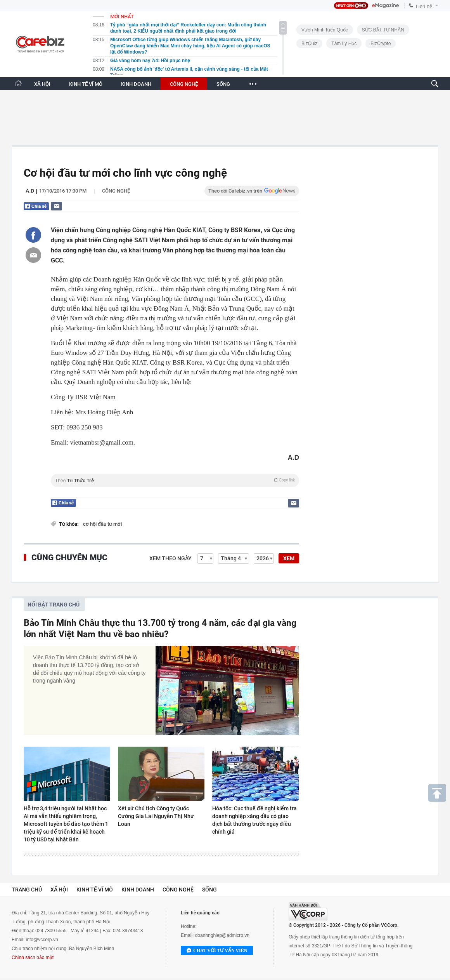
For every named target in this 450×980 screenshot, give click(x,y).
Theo (175, 480)
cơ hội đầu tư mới (102, 524)
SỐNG (223, 84)
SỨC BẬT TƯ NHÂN (383, 30)
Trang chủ (27, 890)
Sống (209, 890)
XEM (289, 558)
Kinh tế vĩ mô (95, 890)
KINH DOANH (136, 84)
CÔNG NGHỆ (184, 84)
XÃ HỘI (42, 84)
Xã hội (59, 890)
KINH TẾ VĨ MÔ (86, 84)
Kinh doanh (138, 890)
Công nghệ (116, 191)
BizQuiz (309, 43)
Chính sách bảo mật (33, 957)
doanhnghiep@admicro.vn (222, 935)
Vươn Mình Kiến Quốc (325, 30)
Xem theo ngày (170, 558)
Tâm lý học (344, 43)
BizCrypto (381, 43)
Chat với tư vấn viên (217, 951)
